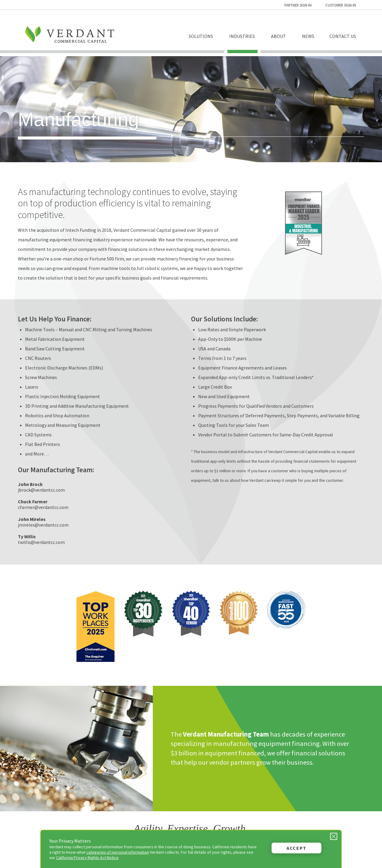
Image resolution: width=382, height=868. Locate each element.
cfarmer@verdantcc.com (43, 507)
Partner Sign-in (298, 5)
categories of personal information (118, 852)
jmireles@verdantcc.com (43, 525)
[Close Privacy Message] (334, 836)
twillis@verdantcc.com (41, 542)
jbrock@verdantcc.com (41, 490)
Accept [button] (296, 848)
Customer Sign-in (341, 5)
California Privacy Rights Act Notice (87, 858)
